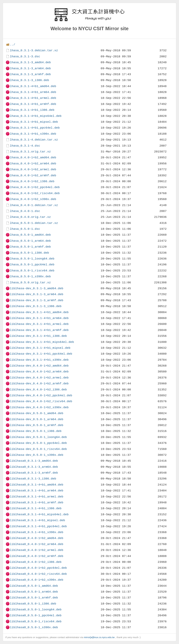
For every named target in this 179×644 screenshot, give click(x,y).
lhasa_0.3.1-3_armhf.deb (30, 74)
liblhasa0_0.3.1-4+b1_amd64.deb (36, 485)
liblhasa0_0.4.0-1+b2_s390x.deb (36, 580)
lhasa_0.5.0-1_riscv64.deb (32, 271)
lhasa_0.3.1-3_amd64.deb (30, 62)
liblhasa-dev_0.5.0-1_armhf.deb (36, 425)
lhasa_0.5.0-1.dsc (25, 229)
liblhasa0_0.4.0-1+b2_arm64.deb (36, 544)
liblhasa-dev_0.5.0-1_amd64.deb (36, 413)
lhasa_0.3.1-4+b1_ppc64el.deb (35, 128)
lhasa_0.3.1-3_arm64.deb (30, 68)
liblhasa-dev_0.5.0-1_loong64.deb (38, 437)
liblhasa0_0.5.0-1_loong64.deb (36, 610)
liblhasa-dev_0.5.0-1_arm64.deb (36, 419)
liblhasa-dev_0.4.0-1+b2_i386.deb (38, 390)
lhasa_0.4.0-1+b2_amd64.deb (33, 157)
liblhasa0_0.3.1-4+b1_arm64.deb (36, 491)
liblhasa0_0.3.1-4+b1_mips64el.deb (39, 514)
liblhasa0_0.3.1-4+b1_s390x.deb (36, 532)
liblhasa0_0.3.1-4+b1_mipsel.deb (37, 520)
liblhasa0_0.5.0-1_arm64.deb (34, 592)
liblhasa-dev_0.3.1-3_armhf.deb (36, 300)
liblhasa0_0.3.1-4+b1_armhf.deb (36, 502)
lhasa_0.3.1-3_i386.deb (29, 80)
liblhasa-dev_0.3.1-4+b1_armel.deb (39, 324)
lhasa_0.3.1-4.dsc (25, 146)
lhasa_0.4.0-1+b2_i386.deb (32, 181)
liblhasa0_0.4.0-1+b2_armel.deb (36, 550)
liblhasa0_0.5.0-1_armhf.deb (34, 598)
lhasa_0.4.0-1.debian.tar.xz (34, 205)
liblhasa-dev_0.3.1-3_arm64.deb (36, 294)
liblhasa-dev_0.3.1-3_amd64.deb (36, 288)
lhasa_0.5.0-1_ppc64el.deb (32, 265)
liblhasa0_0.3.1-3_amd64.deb (34, 461)
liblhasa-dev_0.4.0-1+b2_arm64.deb (39, 372)
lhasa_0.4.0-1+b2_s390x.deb (33, 199)
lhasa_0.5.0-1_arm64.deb (30, 241)
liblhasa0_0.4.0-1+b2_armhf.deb (36, 556)
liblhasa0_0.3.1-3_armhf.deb (34, 473)
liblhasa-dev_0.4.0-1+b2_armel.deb (39, 378)
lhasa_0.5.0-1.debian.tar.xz (34, 223)
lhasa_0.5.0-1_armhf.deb (30, 247)
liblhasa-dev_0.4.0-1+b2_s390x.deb (39, 407)
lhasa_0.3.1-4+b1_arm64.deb (33, 92)
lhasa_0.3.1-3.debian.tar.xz (34, 50)
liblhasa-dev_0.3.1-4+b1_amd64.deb (39, 312)
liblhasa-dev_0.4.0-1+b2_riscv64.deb (41, 401)
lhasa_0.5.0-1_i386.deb (29, 253)
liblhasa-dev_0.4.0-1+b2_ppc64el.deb (41, 395)
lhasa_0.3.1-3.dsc (25, 56)
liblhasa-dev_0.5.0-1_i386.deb (36, 431)
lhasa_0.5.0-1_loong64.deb (32, 259)
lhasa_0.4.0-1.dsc (25, 211)
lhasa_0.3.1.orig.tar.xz (30, 152)
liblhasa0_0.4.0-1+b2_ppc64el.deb (38, 568)
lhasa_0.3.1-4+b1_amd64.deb (33, 86)
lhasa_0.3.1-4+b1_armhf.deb (33, 104)
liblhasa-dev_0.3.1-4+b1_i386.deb (38, 336)
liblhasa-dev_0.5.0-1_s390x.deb (36, 455)
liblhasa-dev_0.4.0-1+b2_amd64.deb (39, 366)
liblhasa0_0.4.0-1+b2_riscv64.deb (38, 574)
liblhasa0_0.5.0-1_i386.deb (33, 604)
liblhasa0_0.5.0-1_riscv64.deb (36, 621)
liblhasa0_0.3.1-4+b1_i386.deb (36, 508)
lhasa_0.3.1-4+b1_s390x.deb (33, 134)
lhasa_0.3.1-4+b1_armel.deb (33, 98)
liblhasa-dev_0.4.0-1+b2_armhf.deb (39, 384)
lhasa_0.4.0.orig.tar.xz (30, 217)
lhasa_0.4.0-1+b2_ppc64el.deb (35, 187)
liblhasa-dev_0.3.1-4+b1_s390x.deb (39, 360)
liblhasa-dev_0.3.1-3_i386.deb (36, 306)
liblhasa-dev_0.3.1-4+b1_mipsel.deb (40, 348)
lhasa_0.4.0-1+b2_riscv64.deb (35, 193)
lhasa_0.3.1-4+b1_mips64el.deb (36, 116)
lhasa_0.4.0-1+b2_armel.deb (33, 169)
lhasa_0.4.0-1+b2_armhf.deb (33, 175)
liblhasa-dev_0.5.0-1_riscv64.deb (38, 449)
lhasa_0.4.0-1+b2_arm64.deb (33, 164)
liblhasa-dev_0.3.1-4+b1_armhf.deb (39, 330)
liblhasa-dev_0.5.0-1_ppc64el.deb (38, 443)
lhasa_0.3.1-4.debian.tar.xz (34, 140)
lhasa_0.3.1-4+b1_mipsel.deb (34, 122)
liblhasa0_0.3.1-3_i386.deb (33, 479)
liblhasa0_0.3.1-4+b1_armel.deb (36, 497)
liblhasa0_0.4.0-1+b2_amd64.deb (36, 538)
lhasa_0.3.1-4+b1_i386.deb (32, 110)
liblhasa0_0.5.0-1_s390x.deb (34, 627)
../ (12, 45)
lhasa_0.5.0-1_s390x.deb (30, 276)
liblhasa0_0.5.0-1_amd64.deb (34, 586)
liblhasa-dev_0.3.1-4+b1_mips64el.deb (42, 342)
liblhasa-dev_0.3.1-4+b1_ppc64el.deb (41, 354)
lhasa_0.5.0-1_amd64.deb (30, 235)
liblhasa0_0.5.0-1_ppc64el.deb (36, 615)
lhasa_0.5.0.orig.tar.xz (30, 282)
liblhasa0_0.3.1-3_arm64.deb (34, 467)
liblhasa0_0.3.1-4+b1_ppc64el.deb (38, 526)
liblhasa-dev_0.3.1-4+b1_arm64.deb (39, 318)
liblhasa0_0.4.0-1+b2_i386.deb (36, 562)
